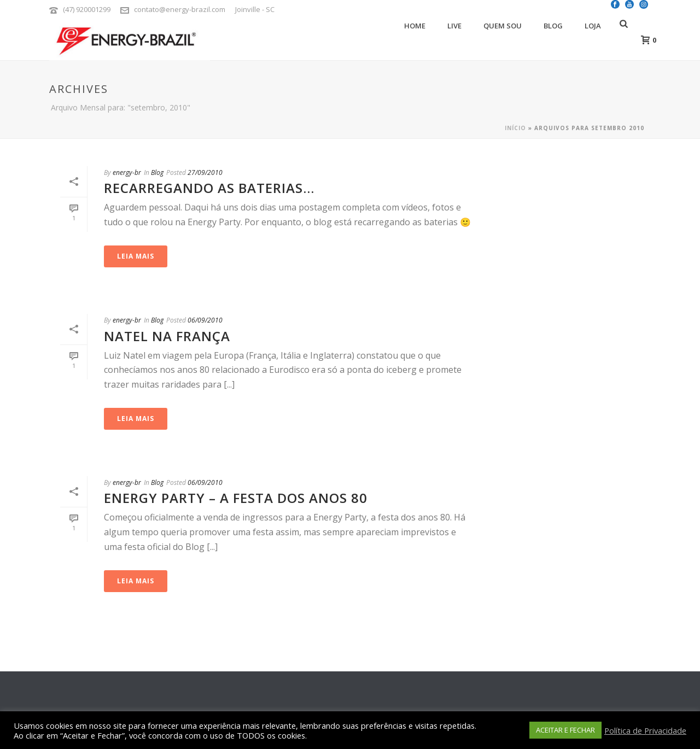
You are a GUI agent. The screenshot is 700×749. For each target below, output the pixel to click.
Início (515, 128)
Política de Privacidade (645, 730)
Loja (593, 26)
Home (415, 26)
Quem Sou (503, 26)
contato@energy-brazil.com (180, 9)
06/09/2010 (205, 320)
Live (454, 26)
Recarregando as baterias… (209, 188)
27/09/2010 (205, 172)
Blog (553, 26)
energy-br (127, 172)
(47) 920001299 (87, 9)
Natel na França (167, 336)
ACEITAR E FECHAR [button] (565, 730)
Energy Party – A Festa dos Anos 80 (236, 498)
